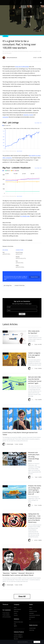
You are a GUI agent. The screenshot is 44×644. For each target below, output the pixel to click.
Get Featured (32, 617)
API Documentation (7, 617)
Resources (16, 611)
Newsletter (32, 613)
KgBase (15, 626)
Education (16, 639)
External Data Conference (35, 615)
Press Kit (16, 615)
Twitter (23, 240)
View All (22, 596)
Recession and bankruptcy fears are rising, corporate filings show (34, 457)
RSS (30, 619)
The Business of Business (7, 3)
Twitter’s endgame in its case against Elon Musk (34, 355)
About (15, 607)
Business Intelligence (18, 637)
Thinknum (5, 604)
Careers (16, 613)
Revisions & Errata (33, 611)
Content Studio (32, 628)
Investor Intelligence (18, 635)
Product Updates (6, 615)
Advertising (32, 630)
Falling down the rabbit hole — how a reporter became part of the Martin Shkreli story (34, 518)
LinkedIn (30, 240)
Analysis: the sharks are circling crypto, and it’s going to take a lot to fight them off (35, 490)
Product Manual (6, 613)
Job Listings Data (8, 285)
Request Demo (34, 277)
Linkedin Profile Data (20, 285)
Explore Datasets (17, 609)
